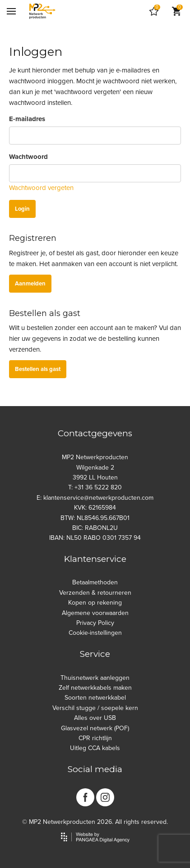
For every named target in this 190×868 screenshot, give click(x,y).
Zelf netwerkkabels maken (95, 688)
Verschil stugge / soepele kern (95, 708)
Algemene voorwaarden (95, 613)
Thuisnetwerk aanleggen (95, 678)
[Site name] (42, 11)
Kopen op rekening (95, 603)
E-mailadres (27, 119)
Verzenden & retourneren (95, 593)
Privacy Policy (95, 623)
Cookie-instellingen (95, 633)
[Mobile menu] (11, 11)
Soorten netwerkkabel (95, 698)
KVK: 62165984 (95, 508)
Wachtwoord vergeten (41, 188)
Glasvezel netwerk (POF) (95, 728)
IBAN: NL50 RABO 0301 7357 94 (95, 538)
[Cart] (154, 11)
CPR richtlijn (95, 738)
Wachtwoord (28, 157)
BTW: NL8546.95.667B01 (95, 518)
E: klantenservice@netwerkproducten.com (95, 498)
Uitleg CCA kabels (95, 748)
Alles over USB (95, 718)
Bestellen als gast (38, 369)
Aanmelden (30, 284)
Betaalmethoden (95, 582)
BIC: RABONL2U (95, 528)
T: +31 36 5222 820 (95, 487)
